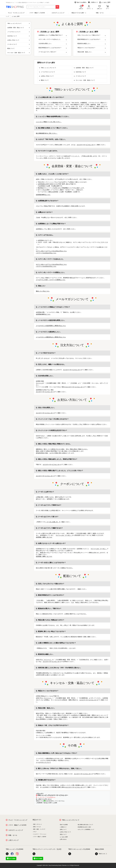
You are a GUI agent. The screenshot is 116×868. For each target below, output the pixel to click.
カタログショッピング (58, 13)
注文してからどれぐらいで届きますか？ (92, 35)
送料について (63, 829)
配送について (45, 80)
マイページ (39, 383)
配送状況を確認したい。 (92, 44)
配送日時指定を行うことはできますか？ (53, 48)
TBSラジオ (100, 854)
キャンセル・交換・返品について (85, 80)
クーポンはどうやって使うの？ (53, 52)
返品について (63, 834)
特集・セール (100, 13)
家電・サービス (37, 827)
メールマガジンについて (48, 72)
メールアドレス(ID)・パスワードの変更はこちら (51, 280)
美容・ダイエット (38, 824)
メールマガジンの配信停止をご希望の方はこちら (51, 337)
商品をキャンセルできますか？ (92, 48)
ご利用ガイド (93, 2)
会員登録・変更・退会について (85, 68)
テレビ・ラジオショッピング (16, 13)
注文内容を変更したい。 (53, 44)
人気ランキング (14, 840)
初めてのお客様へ (81, 2)
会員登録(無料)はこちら (43, 195)
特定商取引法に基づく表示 (84, 827)
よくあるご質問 (105, 2)
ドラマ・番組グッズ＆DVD (37, 13)
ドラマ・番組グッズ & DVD (17, 825)
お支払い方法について (47, 76)
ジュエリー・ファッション (40, 834)
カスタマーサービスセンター (86, 145)
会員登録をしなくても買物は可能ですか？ (53, 35)
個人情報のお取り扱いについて (85, 825)
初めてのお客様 (64, 825)
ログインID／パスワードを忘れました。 (53, 39)
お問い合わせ (63, 839)
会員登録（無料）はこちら (44, 537)
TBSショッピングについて (49, 68)
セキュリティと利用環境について (86, 829)
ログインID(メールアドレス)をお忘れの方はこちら (51, 251)
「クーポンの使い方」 (52, 522)
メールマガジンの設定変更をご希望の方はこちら (51, 326)
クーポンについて (81, 76)
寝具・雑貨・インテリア (39, 829)
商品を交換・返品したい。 (92, 52)
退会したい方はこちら (43, 291)
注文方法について (81, 72)
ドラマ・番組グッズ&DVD (40, 837)
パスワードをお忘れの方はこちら (46, 253)
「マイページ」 (47, 660)
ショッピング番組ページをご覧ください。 (49, 122)
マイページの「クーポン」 (64, 535)
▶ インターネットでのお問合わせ (46, 797)
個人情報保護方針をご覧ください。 (47, 133)
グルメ (35, 832)
